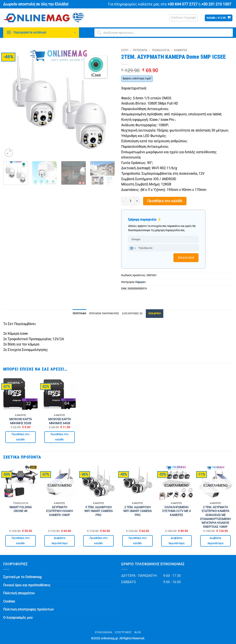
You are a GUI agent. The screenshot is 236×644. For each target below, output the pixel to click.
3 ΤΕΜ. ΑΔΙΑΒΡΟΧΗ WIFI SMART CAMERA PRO (99, 511)
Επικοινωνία (104, 632)
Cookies (9, 601)
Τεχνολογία (161, 50)
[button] (184, 18)
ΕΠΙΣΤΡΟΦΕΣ (123, 632)
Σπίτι (125, 50)
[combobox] (133, 248)
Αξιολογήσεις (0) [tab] (132, 313)
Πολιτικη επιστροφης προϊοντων (28, 609)
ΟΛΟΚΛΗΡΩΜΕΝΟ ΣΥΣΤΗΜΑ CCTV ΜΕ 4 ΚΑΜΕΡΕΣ (176, 511)
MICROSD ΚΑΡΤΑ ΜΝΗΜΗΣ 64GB (60, 421)
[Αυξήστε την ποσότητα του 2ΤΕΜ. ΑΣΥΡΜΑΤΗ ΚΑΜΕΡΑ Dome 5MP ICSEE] (137, 201)
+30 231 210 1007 (216, 4)
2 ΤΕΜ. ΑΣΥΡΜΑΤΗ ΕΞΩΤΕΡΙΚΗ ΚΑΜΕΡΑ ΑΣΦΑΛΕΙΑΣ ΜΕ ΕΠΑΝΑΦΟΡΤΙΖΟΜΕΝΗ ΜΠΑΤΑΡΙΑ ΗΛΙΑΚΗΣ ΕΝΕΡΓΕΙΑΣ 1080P (215, 517)
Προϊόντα (140, 50)
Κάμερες (181, 50)
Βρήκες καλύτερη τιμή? (137, 78)
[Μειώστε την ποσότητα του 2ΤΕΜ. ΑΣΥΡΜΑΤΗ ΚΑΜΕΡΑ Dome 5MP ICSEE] (124, 201)
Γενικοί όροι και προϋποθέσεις (27, 585)
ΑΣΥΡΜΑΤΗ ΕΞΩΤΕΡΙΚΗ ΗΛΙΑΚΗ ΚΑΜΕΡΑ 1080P (60, 511)
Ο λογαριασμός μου (18, 618)
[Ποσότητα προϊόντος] (130, 201)
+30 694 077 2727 (182, 4)
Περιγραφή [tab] (79, 313)
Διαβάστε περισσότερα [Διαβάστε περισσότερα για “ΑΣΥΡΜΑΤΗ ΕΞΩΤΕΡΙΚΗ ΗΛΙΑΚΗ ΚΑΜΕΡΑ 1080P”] (60, 541)
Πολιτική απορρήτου (19, 593)
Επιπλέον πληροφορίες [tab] (104, 313)
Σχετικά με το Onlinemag (22, 577)
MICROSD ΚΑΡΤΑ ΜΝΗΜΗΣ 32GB (21, 421)
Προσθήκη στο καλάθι (165, 201)
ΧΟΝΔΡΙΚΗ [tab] (155, 313)
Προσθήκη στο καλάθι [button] (21, 437)
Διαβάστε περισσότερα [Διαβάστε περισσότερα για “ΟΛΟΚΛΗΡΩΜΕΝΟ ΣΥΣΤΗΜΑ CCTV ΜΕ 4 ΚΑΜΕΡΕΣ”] (176, 541)
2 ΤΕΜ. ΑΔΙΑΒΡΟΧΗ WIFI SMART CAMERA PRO (137, 511)
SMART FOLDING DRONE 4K (21, 509)
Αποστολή (186, 258)
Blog (138, 632)
